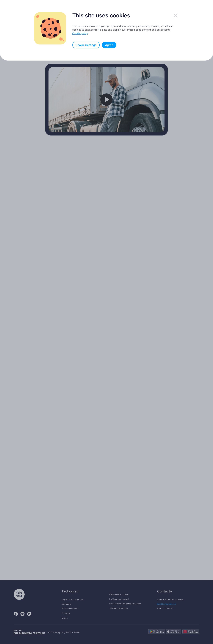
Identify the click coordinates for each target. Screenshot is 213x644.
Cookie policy (80, 33)
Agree (109, 45)
